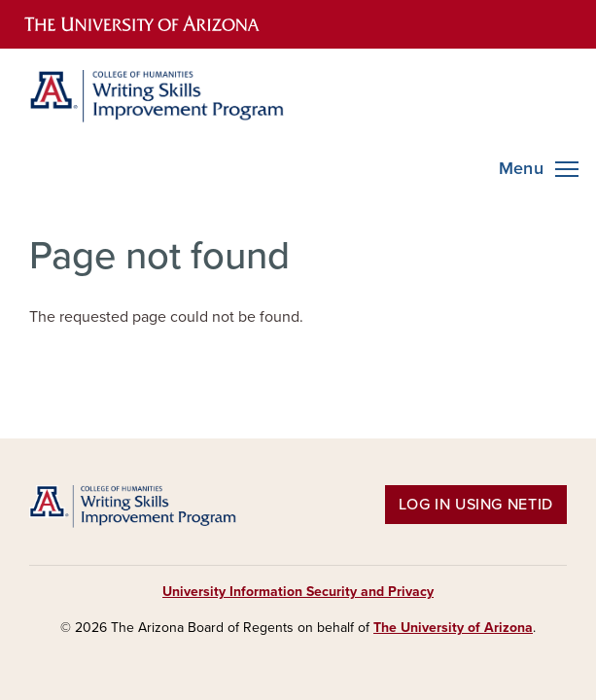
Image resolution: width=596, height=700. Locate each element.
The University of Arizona (453, 628)
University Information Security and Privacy (298, 592)
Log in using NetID (476, 505)
